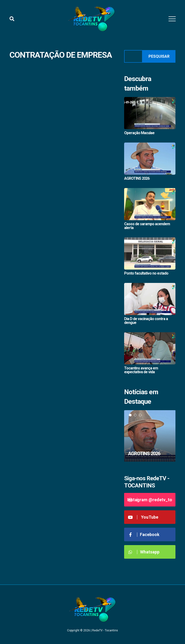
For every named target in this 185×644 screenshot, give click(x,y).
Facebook (144, 534)
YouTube (143, 517)
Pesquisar (159, 56)
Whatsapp (144, 552)
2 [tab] (135, 415)
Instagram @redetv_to (150, 500)
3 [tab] (140, 415)
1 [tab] (130, 415)
